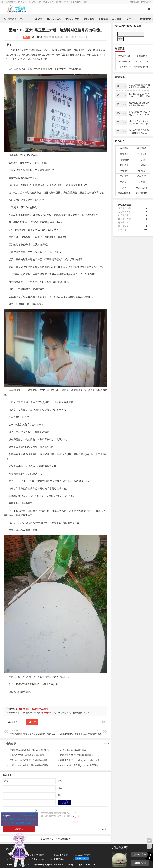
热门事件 (124, 165)
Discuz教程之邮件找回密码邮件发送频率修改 (79, 732)
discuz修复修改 (61, 855)
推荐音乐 (124, 154)
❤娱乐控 (124, 148)
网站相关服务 (142, 193)
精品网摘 (142, 165)
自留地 (142, 182)
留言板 (135, 2)
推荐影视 (142, 148)
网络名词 (124, 171)
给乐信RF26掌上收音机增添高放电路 (27, 755)
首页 (39, 19)
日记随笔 (145, 19)
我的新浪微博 (140, 863)
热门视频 (142, 154)
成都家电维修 (124, 193)
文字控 (117, 19)
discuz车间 (72, 19)
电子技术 (12, 19)
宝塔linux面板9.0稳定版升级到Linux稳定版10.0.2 (33, 732)
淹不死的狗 (37, 37)
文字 (124, 188)
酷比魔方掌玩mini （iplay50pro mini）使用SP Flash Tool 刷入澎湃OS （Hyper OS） (99, 760)
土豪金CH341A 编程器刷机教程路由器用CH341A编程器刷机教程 (40, 765)
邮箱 (60, 788)
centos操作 (54, 19)
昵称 (60, 781)
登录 (85, 2)
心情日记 (142, 176)
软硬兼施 (89, 19)
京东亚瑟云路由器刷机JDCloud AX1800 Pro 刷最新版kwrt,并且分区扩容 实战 (45, 750)
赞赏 (32, 723)
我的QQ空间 (140, 854)
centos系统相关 (83, 855)
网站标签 (146, 2)
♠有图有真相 (142, 188)
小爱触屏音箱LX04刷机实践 (73, 750)
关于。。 (131, 19)
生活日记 (124, 182)
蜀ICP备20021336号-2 (65, 865)
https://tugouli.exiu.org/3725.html (33, 709)
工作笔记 (124, 176)
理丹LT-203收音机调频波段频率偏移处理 (29, 760)
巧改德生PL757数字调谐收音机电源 (77, 755)
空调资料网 (59, 859)
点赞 (13, 722)
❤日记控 (142, 171)
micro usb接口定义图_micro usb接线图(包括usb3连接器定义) (89, 765)
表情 (104, 829)
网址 (60, 795)
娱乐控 (103, 19)
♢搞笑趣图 (124, 160)
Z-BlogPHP (91, 865)
